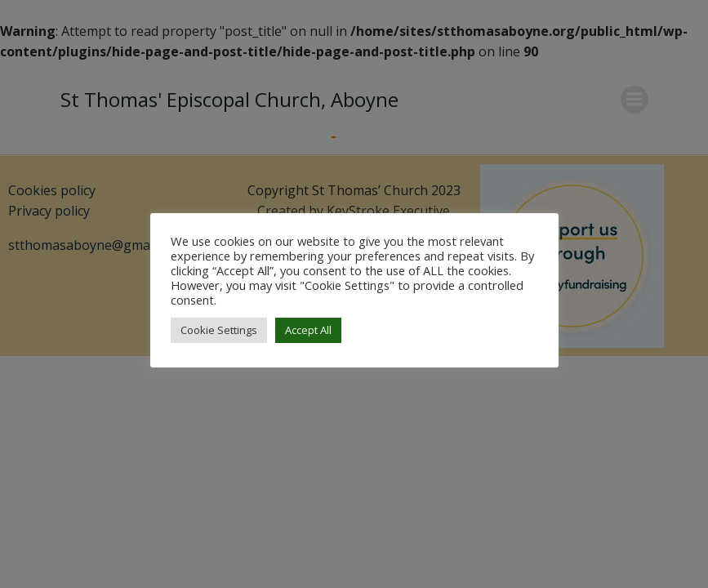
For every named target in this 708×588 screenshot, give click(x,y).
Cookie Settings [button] (219, 330)
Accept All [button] (308, 330)
